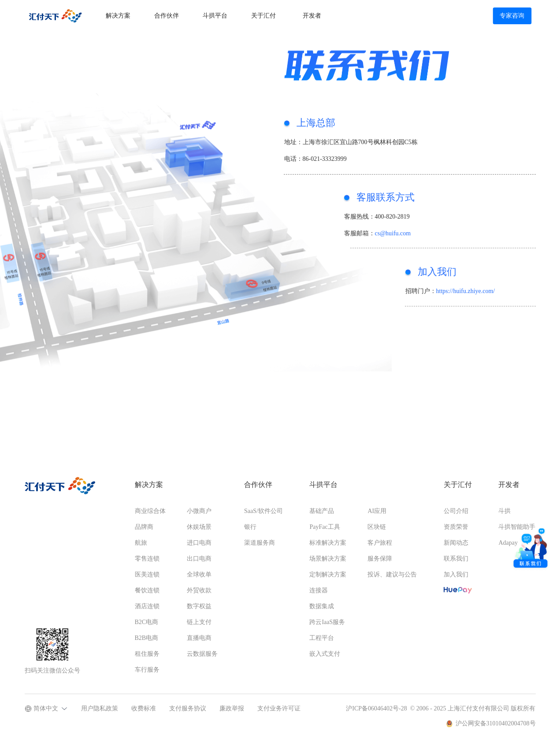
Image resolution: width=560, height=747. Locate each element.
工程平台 (322, 638)
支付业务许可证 (279, 708)
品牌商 (144, 527)
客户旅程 (380, 543)
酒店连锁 (147, 606)
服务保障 (380, 559)
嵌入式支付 (325, 654)
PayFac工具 (325, 527)
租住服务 (147, 654)
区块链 (377, 527)
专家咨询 (512, 16)
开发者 (312, 16)
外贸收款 (199, 590)
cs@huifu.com (393, 237)
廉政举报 (232, 708)
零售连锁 (147, 559)
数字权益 (199, 606)
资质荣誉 (456, 527)
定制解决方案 (328, 574)
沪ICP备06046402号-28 (376, 708)
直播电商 (199, 638)
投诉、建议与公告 (392, 574)
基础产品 (322, 511)
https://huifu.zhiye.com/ (466, 295)
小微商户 (199, 511)
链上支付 (199, 622)
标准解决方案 (328, 543)
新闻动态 (456, 543)
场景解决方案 (328, 559)
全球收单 (199, 574)
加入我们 (456, 574)
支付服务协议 (188, 708)
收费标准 (144, 708)
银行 (250, 527)
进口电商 (199, 543)
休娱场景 (199, 527)
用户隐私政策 (100, 708)
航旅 (141, 543)
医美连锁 (147, 574)
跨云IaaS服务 (327, 622)
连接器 (319, 590)
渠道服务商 (260, 543)
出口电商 (199, 559)
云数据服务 (202, 654)
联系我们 (456, 559)
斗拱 (504, 511)
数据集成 (322, 606)
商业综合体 (150, 511)
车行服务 (147, 670)
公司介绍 (456, 511)
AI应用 (377, 511)
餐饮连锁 (147, 590)
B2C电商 (147, 622)
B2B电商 (147, 638)
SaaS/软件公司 (263, 511)
